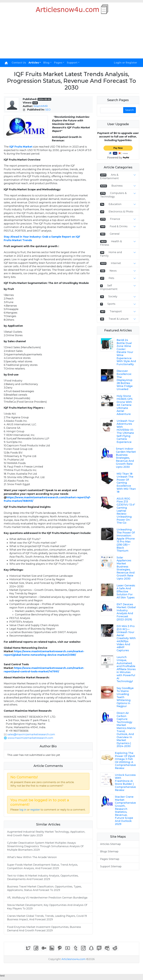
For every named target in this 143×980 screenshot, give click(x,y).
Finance (115, 219)
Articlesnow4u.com (74, 959)
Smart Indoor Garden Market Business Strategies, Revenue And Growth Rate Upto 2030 (126, 458)
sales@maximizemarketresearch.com (31, 734)
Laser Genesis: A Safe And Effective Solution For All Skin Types (126, 592)
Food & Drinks (119, 226)
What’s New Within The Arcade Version (32, 857)
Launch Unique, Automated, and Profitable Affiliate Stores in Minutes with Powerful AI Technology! (126, 669)
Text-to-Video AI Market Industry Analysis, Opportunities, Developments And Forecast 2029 (43, 877)
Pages (58, 63)
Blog (46, 63)
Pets (111, 278)
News (113, 271)
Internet (116, 263)
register (35, 810)
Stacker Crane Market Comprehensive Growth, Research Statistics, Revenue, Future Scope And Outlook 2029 (125, 810)
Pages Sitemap (110, 859)
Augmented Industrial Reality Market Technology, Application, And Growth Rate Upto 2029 (46, 834)
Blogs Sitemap (109, 851)
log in (23, 810)
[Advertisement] (71, 37)
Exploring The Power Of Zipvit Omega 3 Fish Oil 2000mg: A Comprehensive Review (125, 761)
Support (72, 63)
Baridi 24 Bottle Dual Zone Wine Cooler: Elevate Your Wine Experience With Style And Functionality (126, 352)
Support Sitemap (111, 866)
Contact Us (19, 63)
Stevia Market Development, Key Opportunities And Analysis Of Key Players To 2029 (47, 907)
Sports (111, 304)
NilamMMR (41, 106)
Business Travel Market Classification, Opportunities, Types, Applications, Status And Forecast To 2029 (44, 888)
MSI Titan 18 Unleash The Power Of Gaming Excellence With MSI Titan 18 (126, 483)
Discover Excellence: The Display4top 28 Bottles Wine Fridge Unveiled (125, 380)
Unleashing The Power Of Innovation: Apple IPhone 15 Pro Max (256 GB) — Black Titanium (126, 540)
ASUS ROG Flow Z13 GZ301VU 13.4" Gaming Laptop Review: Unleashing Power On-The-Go (126, 511)
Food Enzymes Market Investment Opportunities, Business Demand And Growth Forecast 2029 (44, 929)
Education (115, 204)
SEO (48, 110)
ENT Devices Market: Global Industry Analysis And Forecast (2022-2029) (126, 612)
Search (130, 110)
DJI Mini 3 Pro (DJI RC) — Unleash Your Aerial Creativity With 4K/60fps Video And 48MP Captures (126, 638)
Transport (116, 311)
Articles (34, 63)
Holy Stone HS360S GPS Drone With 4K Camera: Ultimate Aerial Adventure (125, 405)
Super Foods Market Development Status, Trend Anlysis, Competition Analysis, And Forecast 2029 (43, 867)
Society (113, 296)
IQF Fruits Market (21, 147)
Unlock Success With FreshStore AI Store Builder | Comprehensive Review (125, 783)
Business (117, 186)
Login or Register (126, 63)
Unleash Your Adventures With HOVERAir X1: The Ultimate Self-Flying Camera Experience (125, 431)
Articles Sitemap (110, 844)
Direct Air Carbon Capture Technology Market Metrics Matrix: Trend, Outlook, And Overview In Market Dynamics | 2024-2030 (126, 730)
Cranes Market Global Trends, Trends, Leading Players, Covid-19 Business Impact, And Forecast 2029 (47, 918)
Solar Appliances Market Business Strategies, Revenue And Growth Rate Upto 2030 (126, 568)
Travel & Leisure (118, 319)
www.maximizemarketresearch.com (30, 738)
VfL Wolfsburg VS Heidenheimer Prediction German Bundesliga (47, 898)
